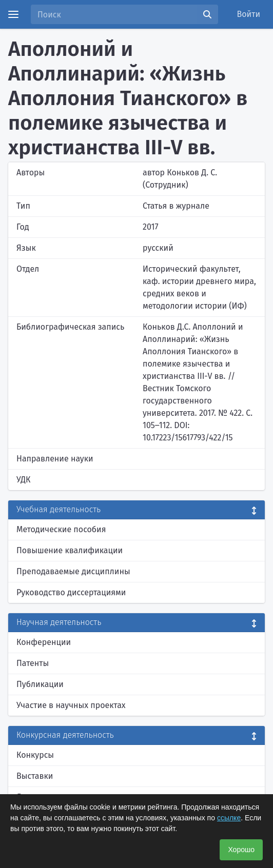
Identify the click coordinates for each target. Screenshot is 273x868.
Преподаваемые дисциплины (73, 571)
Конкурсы (35, 755)
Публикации (40, 684)
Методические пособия (61, 529)
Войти (249, 14)
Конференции (44, 642)
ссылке (229, 818)
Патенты (33, 663)
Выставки (35, 776)
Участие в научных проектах (71, 705)
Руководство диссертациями (71, 592)
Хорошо (241, 850)
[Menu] (13, 14)
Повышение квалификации (70, 550)
